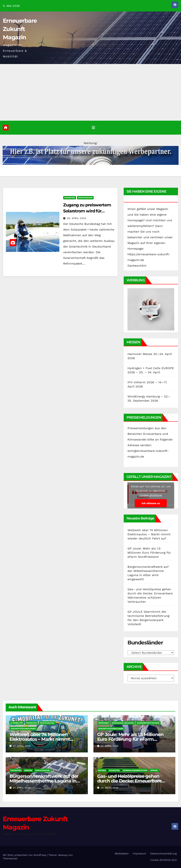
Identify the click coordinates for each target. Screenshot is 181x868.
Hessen (28, 770)
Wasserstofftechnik (148, 723)
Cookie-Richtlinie (151, 495)
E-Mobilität (17, 723)
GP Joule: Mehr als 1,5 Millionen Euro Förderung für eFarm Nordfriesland (149, 553)
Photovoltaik (85, 198)
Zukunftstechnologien (23, 729)
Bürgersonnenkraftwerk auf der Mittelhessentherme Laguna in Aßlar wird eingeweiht (44, 781)
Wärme (154, 770)
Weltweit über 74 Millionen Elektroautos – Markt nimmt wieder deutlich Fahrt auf (149, 534)
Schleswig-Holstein (123, 723)
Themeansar (10, 858)
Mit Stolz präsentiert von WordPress (25, 855)
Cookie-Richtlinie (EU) (164, 860)
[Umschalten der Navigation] (93, 128)
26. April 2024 (77, 218)
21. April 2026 (22, 788)
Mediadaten (122, 854)
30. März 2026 (110, 788)
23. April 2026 (110, 746)
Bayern (102, 770)
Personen (104, 723)
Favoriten (70, 198)
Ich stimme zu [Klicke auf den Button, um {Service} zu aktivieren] (151, 503)
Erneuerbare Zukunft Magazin (20, 29)
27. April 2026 (22, 746)
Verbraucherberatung (135, 770)
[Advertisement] (90, 92)
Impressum (139, 854)
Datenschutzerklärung (163, 854)
